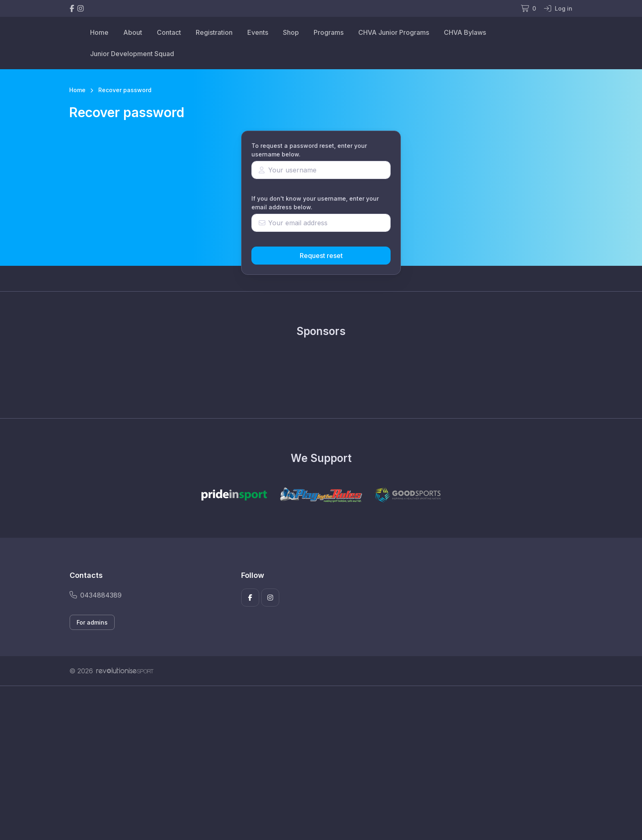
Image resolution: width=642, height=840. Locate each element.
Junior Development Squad (132, 54)
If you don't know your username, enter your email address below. (315, 203)
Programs (329, 32)
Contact (169, 32)
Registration (214, 32)
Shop (291, 32)
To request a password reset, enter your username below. (309, 150)
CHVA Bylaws (465, 32)
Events (258, 32)
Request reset (321, 256)
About (133, 32)
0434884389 (96, 595)
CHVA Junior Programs (394, 32)
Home (99, 32)
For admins (92, 622)
